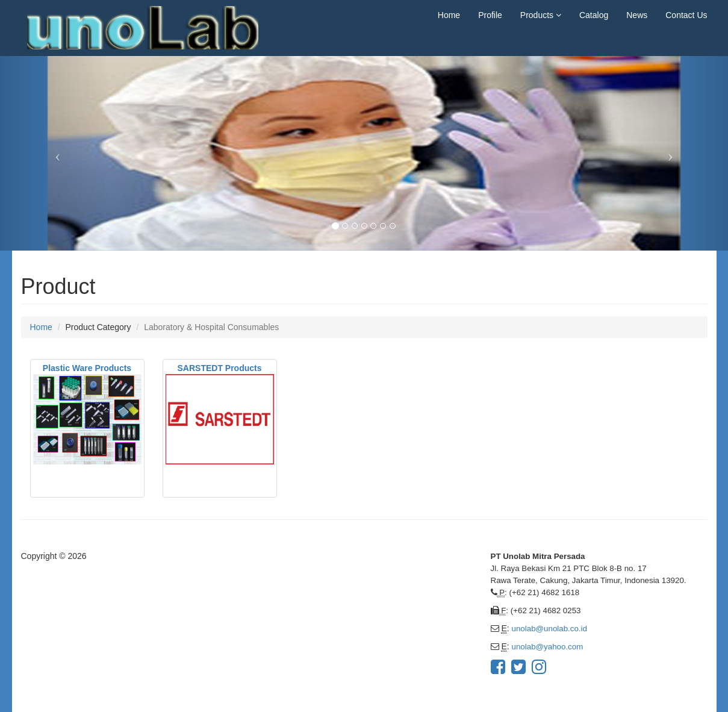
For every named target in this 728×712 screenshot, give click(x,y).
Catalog (594, 15)
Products (541, 15)
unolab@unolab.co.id (549, 629)
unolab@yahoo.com (548, 647)
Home (449, 15)
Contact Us (686, 15)
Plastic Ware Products (87, 368)
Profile (490, 15)
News (637, 15)
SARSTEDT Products (219, 368)
